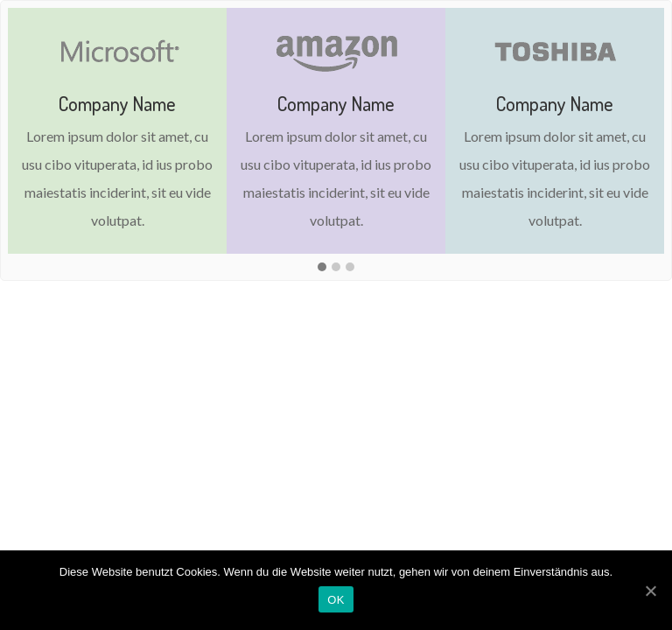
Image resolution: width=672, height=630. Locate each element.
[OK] (650, 591)
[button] (322, 268)
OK (336, 600)
